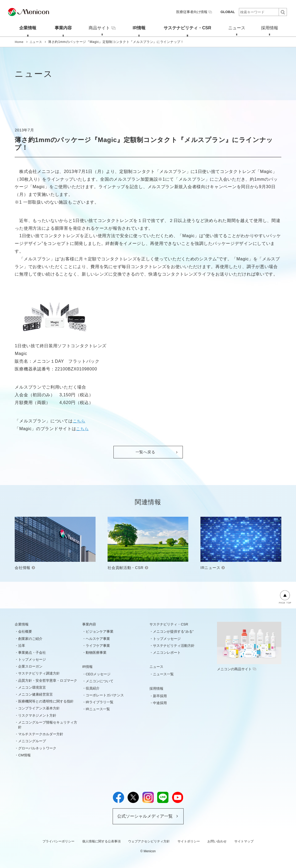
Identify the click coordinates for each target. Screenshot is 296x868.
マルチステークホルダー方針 (41, 734)
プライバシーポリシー (58, 841)
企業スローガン (30, 666)
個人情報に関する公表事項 (101, 841)
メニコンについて (100, 681)
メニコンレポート (167, 652)
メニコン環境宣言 (32, 687)
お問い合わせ (217, 841)
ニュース (237, 27)
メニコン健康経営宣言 (35, 694)
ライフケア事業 (98, 645)
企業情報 (24, 27)
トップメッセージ (32, 659)
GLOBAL (228, 12)
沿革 (22, 645)
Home (19, 41)
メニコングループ (32, 741)
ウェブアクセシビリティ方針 (149, 841)
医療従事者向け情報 (196, 12)
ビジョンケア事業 (100, 631)
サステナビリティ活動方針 (174, 645)
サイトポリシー (189, 841)
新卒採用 (160, 695)
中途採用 (160, 703)
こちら (80, 420)
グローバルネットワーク (37, 748)
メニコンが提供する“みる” (173, 631)
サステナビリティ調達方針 (39, 673)
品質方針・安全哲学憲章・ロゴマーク (48, 680)
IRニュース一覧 (98, 709)
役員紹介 (93, 688)
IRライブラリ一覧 (100, 702)
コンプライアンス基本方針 (39, 708)
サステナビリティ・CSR (186, 27)
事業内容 (59, 27)
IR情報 (138, 27)
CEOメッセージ (98, 674)
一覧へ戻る (145, 452)
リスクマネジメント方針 (37, 715)
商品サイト (100, 27)
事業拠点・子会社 (32, 652)
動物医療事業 (96, 652)
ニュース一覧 (163, 674)
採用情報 (272, 27)
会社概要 (25, 631)
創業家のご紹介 (30, 638)
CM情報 (24, 755)
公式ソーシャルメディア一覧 (145, 816)
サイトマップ (244, 841)
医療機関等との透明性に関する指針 (46, 701)
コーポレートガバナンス (105, 695)
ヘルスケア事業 (98, 638)
